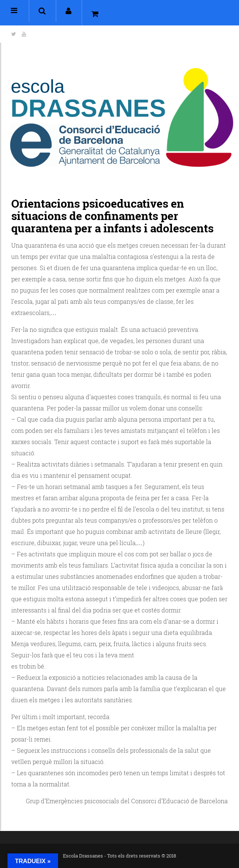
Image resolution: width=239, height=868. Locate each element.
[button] (42, 11)
